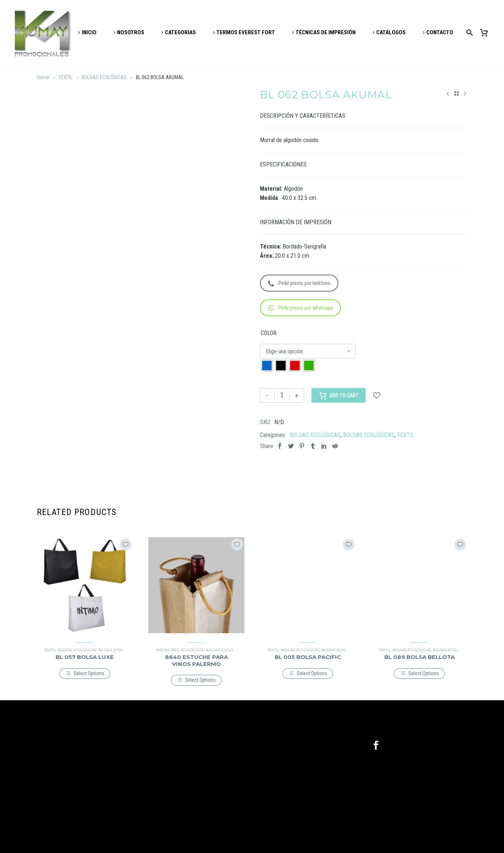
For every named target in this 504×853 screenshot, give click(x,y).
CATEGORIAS (180, 32)
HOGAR (163, 650)
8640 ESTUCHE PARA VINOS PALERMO (196, 660)
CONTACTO (440, 32)
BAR (175, 650)
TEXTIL (66, 77)
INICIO (89, 32)
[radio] (267, 366)
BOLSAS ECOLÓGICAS (104, 77)
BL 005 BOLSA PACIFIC (308, 657)
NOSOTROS (131, 32)
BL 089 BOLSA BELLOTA (420, 657)
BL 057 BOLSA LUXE (85, 657)
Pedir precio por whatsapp (301, 308)
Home (43, 77)
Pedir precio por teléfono (299, 283)
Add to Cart (339, 395)
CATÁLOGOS (391, 32)
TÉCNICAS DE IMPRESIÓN (326, 32)
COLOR (269, 333)
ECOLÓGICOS (193, 650)
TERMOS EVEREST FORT (246, 32)
